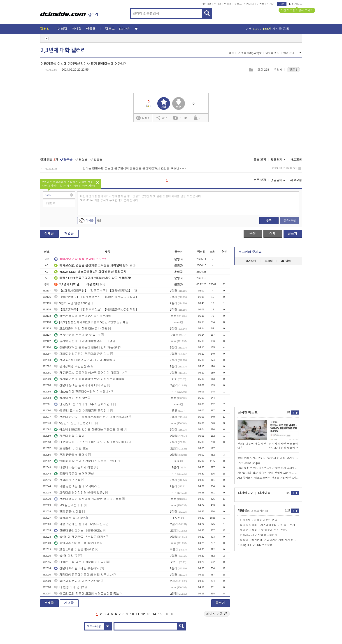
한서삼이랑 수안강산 (70, 366)
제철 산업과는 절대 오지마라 (76, 486)
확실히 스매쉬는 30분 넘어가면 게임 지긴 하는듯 (269, 540)
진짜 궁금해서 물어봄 (71, 455)
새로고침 (296, 160)
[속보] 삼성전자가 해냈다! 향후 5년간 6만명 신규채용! (92, 322)
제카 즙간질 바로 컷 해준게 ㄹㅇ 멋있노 (264, 530)
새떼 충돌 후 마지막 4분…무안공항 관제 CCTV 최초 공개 (268, 468)
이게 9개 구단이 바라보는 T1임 (259, 520)
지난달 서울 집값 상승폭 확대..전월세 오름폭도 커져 (268, 473)
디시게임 (249, 4)
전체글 (49, 234)
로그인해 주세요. (251, 252)
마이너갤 (207, 4)
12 (143, 614)
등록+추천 (290, 220)
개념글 (69, 234)
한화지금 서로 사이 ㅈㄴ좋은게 (259, 535)
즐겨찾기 (251, 261)
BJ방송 (124, 29)
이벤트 (261, 4)
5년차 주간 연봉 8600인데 (74, 303)
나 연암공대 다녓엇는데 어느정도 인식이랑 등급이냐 (91, 442)
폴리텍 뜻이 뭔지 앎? (70, 398)
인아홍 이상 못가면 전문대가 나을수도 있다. (86, 461)
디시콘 (271, 4)
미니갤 (218, 4)
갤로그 (238, 4)
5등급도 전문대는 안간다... (74, 423)
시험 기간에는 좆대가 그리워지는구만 (81, 524)
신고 (199, 118)
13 (149, 614)
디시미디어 (246, 493)
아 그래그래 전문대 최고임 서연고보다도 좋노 (87, 594)
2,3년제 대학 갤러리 (63, 50)
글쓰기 (293, 234)
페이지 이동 (217, 614)
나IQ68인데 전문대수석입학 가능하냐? (82, 392)
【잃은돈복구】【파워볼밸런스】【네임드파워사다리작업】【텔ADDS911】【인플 (98, 297)
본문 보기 (260, 159)
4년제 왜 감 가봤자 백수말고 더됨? (79, 537)
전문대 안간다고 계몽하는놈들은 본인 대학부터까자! (91, 417)
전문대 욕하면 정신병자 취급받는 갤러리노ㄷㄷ (88, 499)
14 (154, 614)
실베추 (143, 118)
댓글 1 (293, 70)
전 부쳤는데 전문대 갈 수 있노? (77, 335)
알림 (286, 261)
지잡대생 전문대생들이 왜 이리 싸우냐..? (83, 575)
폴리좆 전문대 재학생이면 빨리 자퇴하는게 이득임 (90, 379)
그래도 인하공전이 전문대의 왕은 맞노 (82, 354)
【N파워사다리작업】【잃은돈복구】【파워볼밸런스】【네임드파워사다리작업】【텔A (98, 291)
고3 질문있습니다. (69, 505)
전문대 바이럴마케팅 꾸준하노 (77, 568)
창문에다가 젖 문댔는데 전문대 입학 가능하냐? (87, 347)
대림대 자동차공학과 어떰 (74, 467)
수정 (253, 234)
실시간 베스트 (248, 413)
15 (160, 614)
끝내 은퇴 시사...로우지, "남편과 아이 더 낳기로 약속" (268, 458)
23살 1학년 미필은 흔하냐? (74, 549)
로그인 (282, 4)
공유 (162, 118)
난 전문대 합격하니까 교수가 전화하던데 (83, 404)
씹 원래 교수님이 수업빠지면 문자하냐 (82, 411)
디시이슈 (264, 493)
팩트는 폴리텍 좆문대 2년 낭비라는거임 (83, 316)
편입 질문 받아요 (68, 512)
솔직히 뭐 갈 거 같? (69, 518)
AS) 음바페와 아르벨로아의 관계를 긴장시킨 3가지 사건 (268, 478)
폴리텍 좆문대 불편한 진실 (74, 474)
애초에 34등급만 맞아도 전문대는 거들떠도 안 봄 (89, 430)
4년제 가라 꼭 (66, 556)
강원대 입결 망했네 (69, 436)
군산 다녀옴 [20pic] (249, 463)
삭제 (300, 168)
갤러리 (45, 29)
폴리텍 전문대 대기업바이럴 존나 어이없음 (85, 341)
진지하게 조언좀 (67, 480)
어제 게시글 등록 (267, 29)
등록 (269, 220)
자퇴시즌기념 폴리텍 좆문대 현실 (78, 543)
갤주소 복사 (272, 53)
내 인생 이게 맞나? (69, 587)
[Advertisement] (268, 336)
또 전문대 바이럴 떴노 (71, 448)
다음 (167, 614)
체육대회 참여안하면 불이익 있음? (79, 493)
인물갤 (228, 4)
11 (137, 614)
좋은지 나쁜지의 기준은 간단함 (77, 581)
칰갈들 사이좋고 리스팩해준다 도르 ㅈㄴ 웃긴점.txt (269, 525)
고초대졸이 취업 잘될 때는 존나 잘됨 (81, 329)
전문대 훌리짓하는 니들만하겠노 (78, 531)
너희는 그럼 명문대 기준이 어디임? (80, 562)
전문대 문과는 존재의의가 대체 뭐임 (80, 385)
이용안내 (289, 53)
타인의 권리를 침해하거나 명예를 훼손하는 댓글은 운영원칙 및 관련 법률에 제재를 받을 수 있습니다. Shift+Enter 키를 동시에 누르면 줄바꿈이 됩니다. (141, 198)
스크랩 (251, 70)
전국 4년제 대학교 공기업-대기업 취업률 (83, 360)
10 (132, 614)
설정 (231, 53)
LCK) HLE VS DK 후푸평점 (256, 545)
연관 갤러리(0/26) (250, 53)
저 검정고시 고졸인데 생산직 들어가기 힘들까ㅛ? (89, 373)
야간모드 (295, 4)
